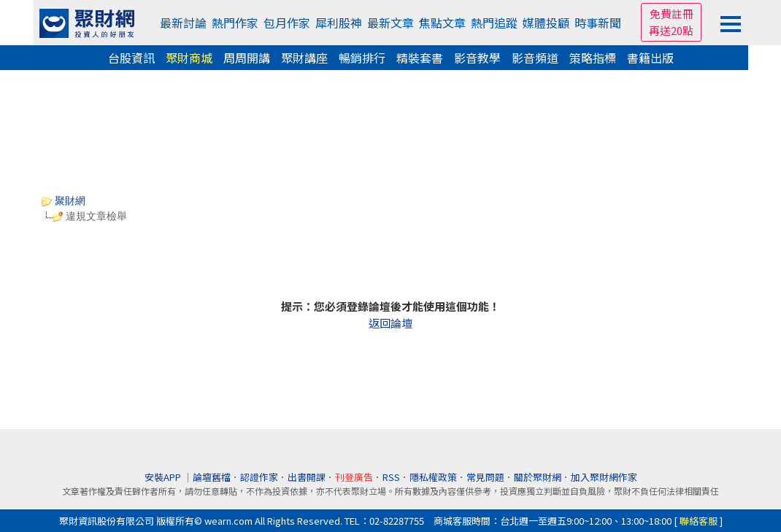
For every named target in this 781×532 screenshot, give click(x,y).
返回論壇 (390, 323)
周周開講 (247, 58)
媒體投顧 (546, 23)
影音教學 (477, 58)
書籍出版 (650, 58)
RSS (391, 477)
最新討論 (183, 23)
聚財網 (64, 201)
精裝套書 (420, 58)
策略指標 (593, 58)
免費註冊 (672, 14)
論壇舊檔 (212, 477)
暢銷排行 (362, 58)
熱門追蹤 (494, 23)
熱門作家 (235, 23)
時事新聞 (598, 23)
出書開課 (307, 477)
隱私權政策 (433, 477)
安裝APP (164, 477)
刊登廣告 (354, 477)
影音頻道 (535, 58)
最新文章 (390, 23)
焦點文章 (442, 23)
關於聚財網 (538, 477)
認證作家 (259, 477)
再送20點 (671, 30)
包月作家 (287, 23)
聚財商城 (189, 58)
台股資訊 (131, 58)
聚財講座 (304, 58)
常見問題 (485, 477)
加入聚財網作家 (604, 477)
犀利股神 (339, 23)
